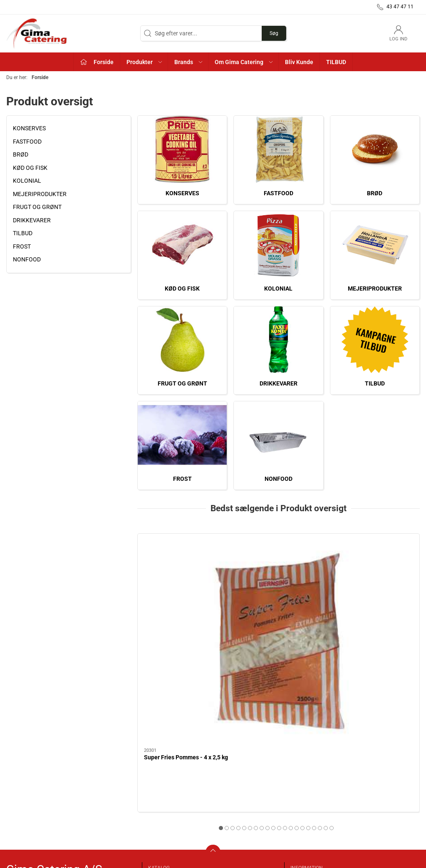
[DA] (37, 33)
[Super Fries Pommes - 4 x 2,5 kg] (182, 569)
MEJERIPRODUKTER (40, 194)
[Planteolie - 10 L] (279, 569)
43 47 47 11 (21, 789)
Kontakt (302, 769)
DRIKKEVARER (32, 220)
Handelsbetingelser (316, 781)
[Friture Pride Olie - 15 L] (375, 569)
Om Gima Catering (315, 757)
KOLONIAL (27, 181)
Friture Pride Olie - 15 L (367, 612)
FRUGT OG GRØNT (37, 207)
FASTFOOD (27, 142)
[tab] (259, 683)
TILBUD (23, 233)
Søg (274, 33)
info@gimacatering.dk (35, 798)
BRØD (21, 154)
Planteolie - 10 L (262, 612)
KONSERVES (29, 128)
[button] (144, 62)
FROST (22, 246)
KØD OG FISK (30, 168)
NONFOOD (27, 259)
